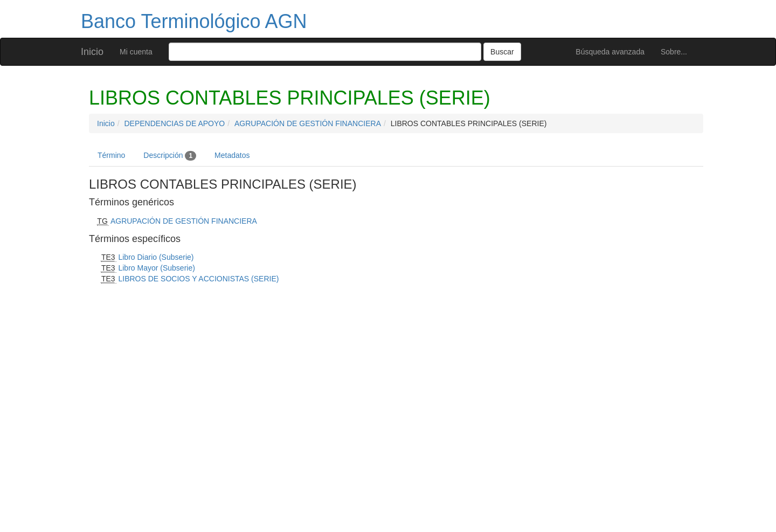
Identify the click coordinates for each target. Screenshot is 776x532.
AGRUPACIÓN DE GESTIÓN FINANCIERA (308, 123)
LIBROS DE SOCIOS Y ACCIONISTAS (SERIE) (198, 279)
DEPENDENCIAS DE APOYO (174, 123)
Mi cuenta (136, 52)
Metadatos (232, 155)
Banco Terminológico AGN (194, 21)
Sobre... (674, 52)
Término (111, 155)
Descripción (170, 156)
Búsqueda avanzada (610, 52)
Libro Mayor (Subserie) (156, 268)
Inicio (92, 52)
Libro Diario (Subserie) (156, 257)
